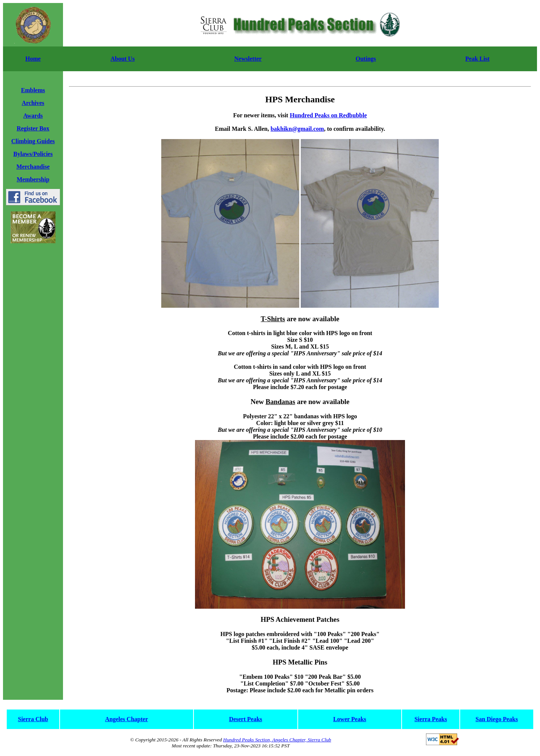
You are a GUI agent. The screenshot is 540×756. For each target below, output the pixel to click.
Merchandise (33, 167)
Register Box (33, 128)
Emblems (33, 90)
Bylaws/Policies (33, 154)
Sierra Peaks (431, 719)
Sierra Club (33, 719)
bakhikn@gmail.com (297, 129)
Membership (33, 179)
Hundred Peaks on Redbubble (328, 115)
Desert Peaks (246, 719)
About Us (123, 59)
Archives (33, 103)
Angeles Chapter (126, 719)
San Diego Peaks (497, 719)
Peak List (477, 59)
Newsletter (248, 59)
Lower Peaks (349, 719)
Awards (33, 116)
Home (33, 59)
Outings (366, 59)
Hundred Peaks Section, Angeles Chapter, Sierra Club (277, 740)
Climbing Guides (33, 141)
